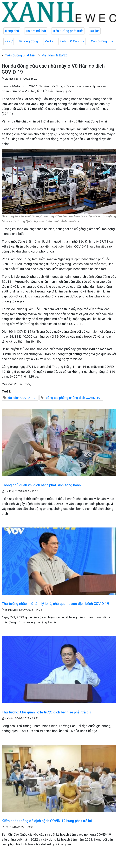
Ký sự (9, 41)
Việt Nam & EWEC (55, 55)
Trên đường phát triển (68, 31)
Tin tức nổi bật (36, 31)
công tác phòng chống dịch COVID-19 (73, 398)
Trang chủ (12, 31)
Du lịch (95, 31)
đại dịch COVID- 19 (22, 398)
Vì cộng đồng (28, 41)
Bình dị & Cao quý (72, 41)
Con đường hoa (102, 41)
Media (49, 41)
